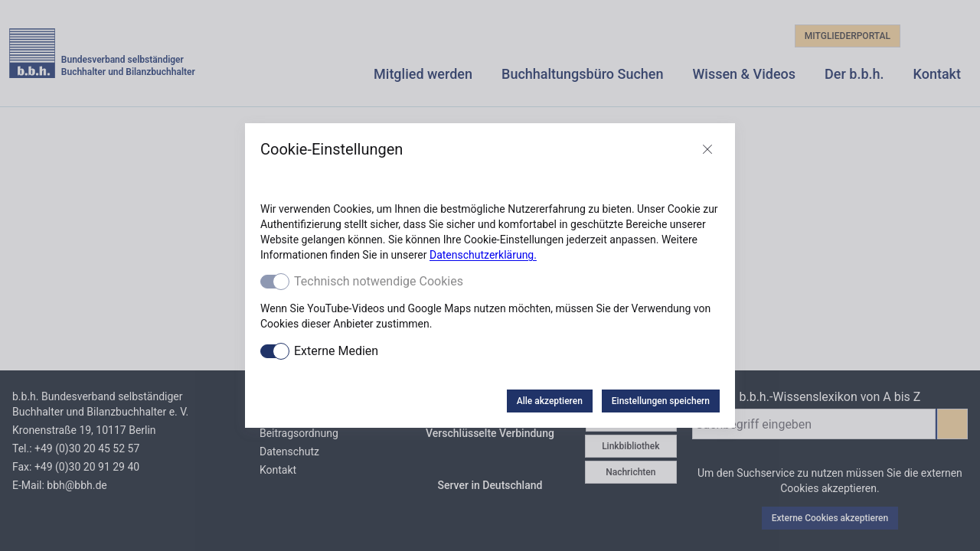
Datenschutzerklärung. (483, 255)
